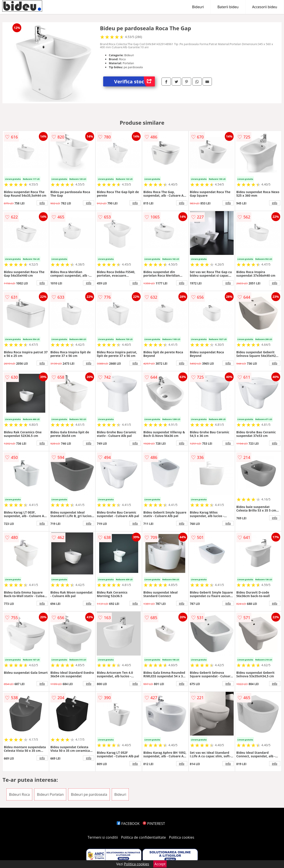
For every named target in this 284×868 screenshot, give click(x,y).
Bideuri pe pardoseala (89, 794)
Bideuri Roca (19, 794)
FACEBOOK (128, 824)
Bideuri (198, 7)
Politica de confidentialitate (144, 837)
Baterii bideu (228, 7)
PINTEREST (154, 824)
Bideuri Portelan (50, 794)
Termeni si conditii (103, 837)
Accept (160, 864)
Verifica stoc (134, 81)
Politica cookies (182, 837)
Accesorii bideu (265, 7)
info (42, 203)
